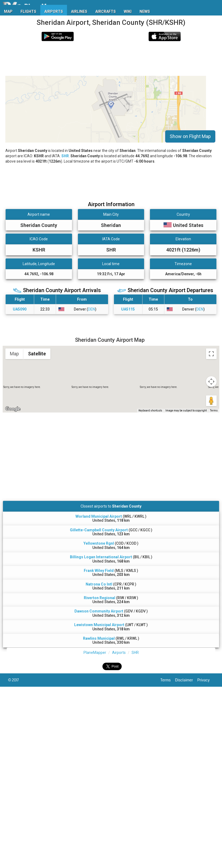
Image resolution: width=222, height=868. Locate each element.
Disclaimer (186, 680)
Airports (119, 653)
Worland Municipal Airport (99, 516)
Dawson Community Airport (99, 611)
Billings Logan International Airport (101, 557)
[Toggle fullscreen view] (211, 354)
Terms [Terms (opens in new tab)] (214, 411)
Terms (168, 680)
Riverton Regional (100, 598)
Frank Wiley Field (99, 571)
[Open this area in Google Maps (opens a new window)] (13, 409)
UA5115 (128, 309)
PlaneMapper (95, 653)
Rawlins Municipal (99, 638)
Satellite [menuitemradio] (37, 354)
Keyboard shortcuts (150, 411)
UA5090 (20, 309)
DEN (92, 309)
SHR (65, 156)
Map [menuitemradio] (14, 354)
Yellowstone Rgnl (99, 543)
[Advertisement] (91, 58)
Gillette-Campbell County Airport (99, 530)
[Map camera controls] (211, 382)
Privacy (206, 680)
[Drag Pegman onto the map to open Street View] (211, 401)
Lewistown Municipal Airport (99, 625)
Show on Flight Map (190, 136)
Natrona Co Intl (99, 584)
